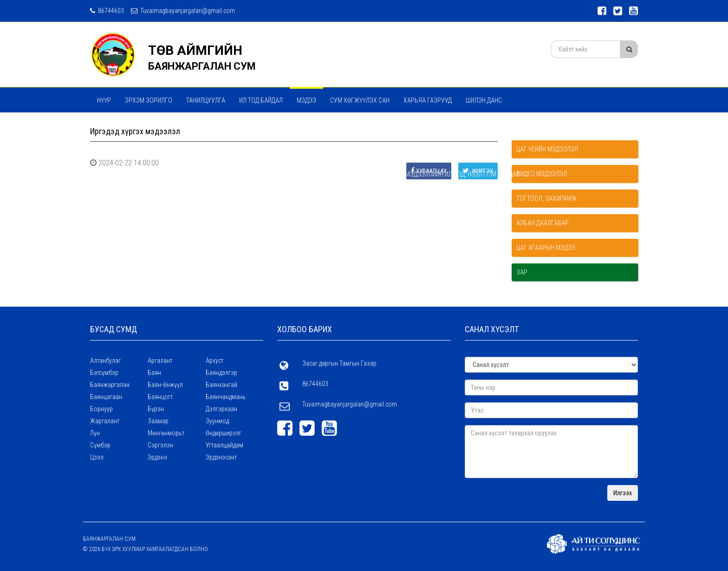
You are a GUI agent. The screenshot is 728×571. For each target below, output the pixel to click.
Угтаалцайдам (224, 445)
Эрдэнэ (157, 457)
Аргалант (160, 361)
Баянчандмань (226, 397)
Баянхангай (221, 385)
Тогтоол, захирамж (546, 198)
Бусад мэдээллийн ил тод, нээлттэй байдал (453, 174)
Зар (522, 272)
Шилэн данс (484, 100)
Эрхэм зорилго (149, 100)
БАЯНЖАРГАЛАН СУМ (202, 66)
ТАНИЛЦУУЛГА (206, 100)
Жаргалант (105, 421)
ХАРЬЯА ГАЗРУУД (428, 100)
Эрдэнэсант (221, 457)
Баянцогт (160, 397)
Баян (154, 373)
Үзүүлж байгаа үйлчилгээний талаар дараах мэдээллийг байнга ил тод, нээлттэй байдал (234, 174)
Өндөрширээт (223, 433)
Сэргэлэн (160, 445)
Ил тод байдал (261, 100)
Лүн (95, 433)
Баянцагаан (106, 397)
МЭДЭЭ (306, 100)
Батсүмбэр (104, 373)
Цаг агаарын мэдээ (546, 248)
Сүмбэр (100, 445)
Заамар (158, 421)
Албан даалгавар (543, 223)
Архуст (214, 361)
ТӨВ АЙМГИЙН (195, 50)
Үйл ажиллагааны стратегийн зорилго (156, 125)
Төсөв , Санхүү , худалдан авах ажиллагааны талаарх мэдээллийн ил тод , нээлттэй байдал (237, 150)
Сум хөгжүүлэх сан (360, 100)
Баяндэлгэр (221, 373)
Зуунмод (217, 421)
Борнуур (101, 409)
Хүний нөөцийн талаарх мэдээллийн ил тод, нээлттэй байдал (323, 125)
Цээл (97, 457)
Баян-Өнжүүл (165, 385)
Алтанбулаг (105, 361)
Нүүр (104, 100)
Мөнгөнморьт (166, 433)
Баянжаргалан (110, 385)
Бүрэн (156, 409)
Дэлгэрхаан (221, 409)
